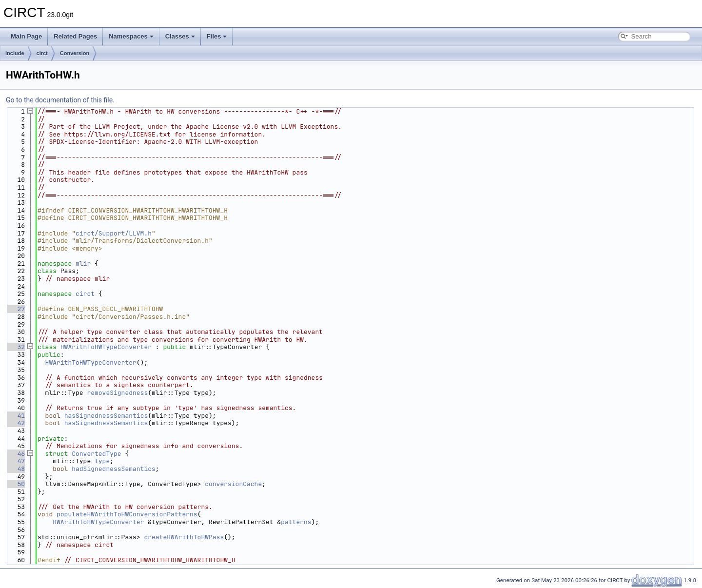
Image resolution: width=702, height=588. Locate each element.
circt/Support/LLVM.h (114, 233)
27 (15, 309)
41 (15, 416)
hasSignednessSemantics (106, 416)
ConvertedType (96, 454)
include (15, 53)
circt (42, 53)
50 (15, 484)
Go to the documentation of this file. (60, 100)
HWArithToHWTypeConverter (106, 347)
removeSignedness (117, 393)
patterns (296, 522)
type (102, 461)
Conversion (75, 53)
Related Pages (75, 36)
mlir (83, 264)
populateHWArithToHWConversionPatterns (127, 514)
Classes (180, 36)
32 (15, 347)
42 (15, 423)
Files (217, 36)
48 (15, 469)
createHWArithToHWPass (184, 537)
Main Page (26, 36)
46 (15, 454)
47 (15, 461)
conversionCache (233, 484)
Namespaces (131, 36)
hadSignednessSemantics (114, 469)
